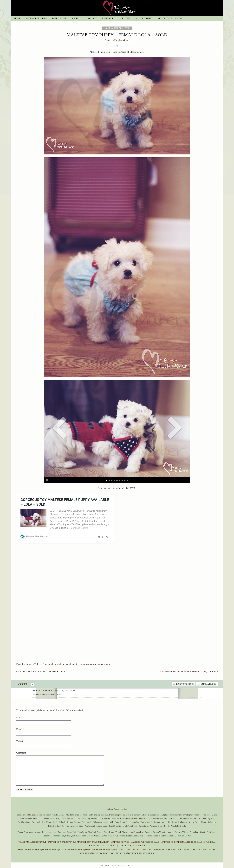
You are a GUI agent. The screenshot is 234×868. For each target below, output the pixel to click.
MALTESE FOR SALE (171, 841)
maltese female (65, 657)
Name (19, 711)
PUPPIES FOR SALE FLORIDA (103, 845)
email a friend (209, 677)
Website (20, 734)
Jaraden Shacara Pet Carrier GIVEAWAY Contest (41, 665)
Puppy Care (109, 18)
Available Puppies (36, 18)
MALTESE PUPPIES (120, 841)
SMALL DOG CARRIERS (29, 848)
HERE (132, 488)
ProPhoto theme (129, 865)
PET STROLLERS (100, 852)
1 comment (22, 677)
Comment (21, 746)
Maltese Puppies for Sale (117, 808)
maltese (53, 657)
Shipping (76, 18)
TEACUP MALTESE (28, 841)
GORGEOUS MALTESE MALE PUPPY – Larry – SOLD (188, 665)
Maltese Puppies (35, 814)
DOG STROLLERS (118, 852)
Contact (92, 18)
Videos (126, 40)
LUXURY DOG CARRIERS (71, 848)
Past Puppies (59, 18)
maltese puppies (80, 657)
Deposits (126, 18)
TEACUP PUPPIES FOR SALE (132, 845)
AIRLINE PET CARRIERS (190, 848)
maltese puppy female (100, 657)
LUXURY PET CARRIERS (165, 848)
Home (17, 18)
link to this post (185, 677)
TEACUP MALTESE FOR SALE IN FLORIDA (89, 841)
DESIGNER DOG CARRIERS (98, 848)
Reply (59, 687)
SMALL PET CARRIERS (124, 848)
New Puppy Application (171, 18)
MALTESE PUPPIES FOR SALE (145, 841)
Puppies (118, 40)
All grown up (144, 18)
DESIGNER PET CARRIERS (141, 852)
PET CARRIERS (144, 848)
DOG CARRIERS (50, 848)
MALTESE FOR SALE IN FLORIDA (198, 841)
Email (19, 722)
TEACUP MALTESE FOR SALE (52, 841)
